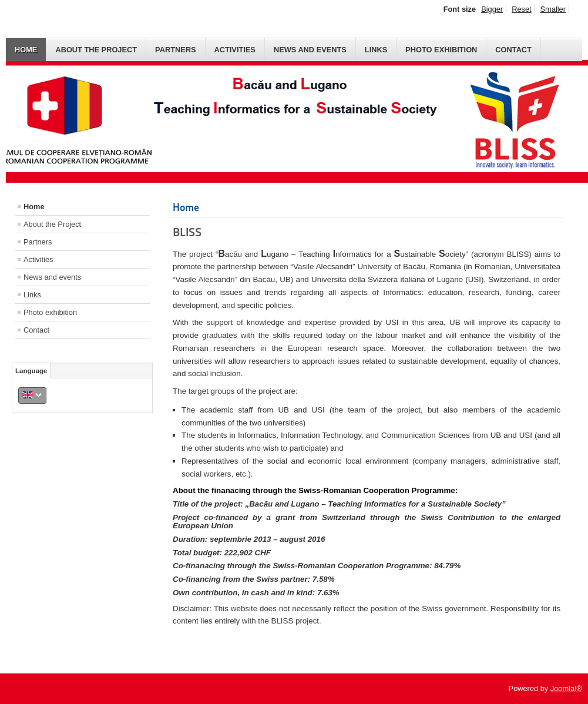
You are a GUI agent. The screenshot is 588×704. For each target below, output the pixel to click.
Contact (513, 50)
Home (26, 50)
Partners (175, 50)
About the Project (96, 50)
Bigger (492, 9)
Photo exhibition (441, 50)
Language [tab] (31, 371)
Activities (235, 50)
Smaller (553, 9)
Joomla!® (566, 688)
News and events (310, 50)
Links (376, 50)
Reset (521, 9)
